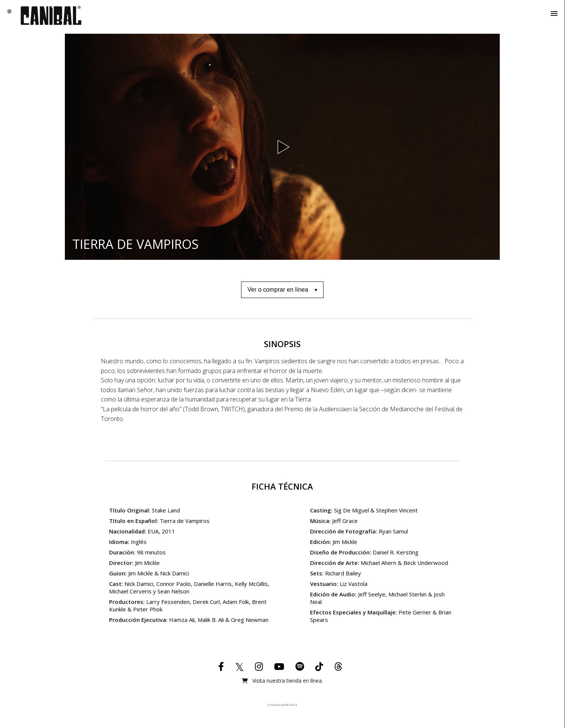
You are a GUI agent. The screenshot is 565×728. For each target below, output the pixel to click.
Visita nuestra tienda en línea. (282, 681)
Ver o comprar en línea (278, 290)
